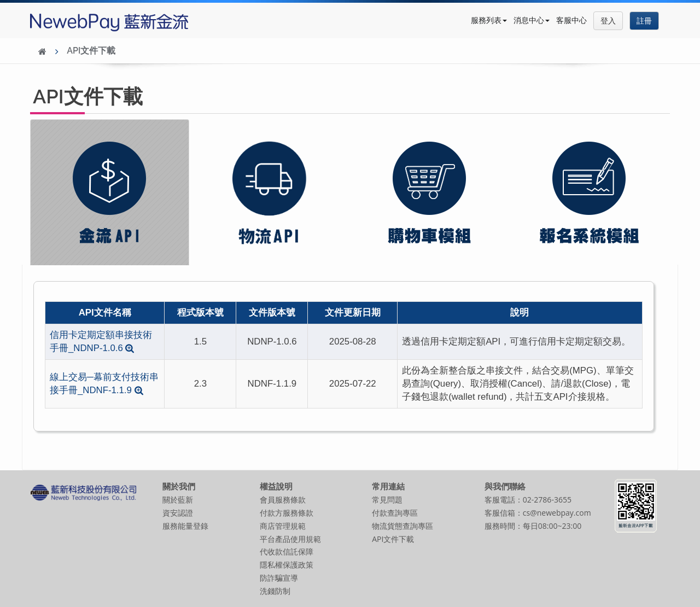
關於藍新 (178, 500)
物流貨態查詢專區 (402, 526)
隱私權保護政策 (287, 565)
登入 (608, 21)
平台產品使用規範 (290, 539)
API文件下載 (91, 51)
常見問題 (387, 500)
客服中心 (571, 20)
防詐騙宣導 (279, 578)
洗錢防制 (275, 591)
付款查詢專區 (395, 513)
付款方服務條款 (287, 513)
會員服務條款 (283, 500)
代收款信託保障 (287, 551)
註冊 (644, 21)
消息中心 (532, 20)
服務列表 (489, 20)
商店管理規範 (283, 526)
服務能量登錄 (185, 526)
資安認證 (178, 513)
